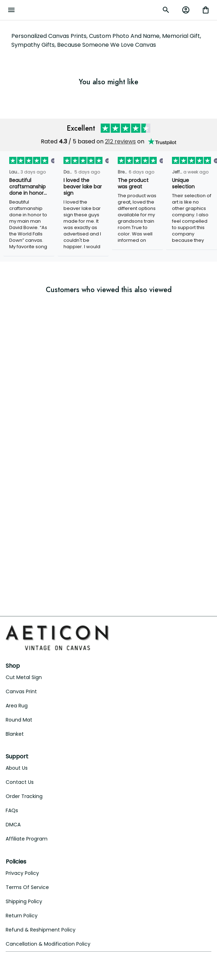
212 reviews (120, 141)
